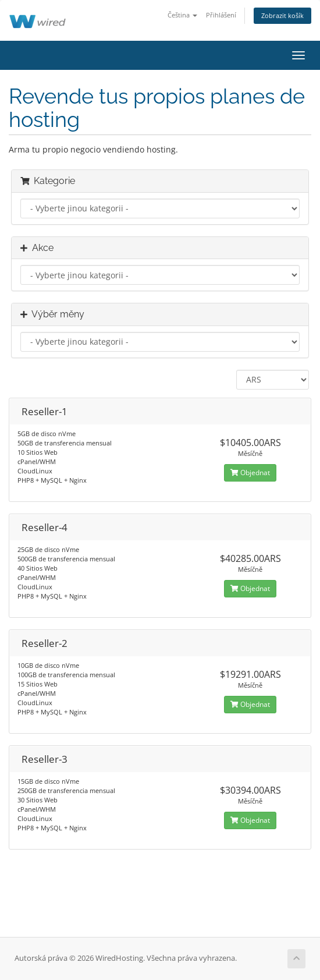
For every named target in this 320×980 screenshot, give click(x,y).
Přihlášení (221, 15)
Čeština (182, 15)
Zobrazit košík (282, 15)
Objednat (250, 473)
